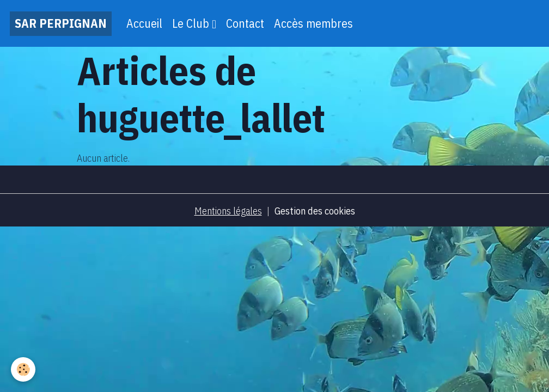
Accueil (144, 23)
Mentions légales (228, 211)
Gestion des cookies (315, 211)
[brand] (61, 24)
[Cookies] (23, 369)
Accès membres (313, 23)
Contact (245, 23)
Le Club (192, 23)
